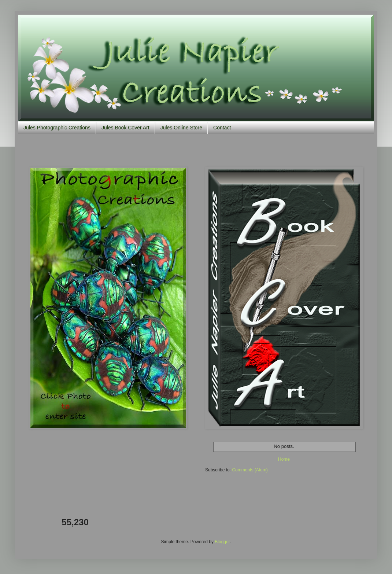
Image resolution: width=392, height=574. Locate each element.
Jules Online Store (181, 128)
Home (284, 459)
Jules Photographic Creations (57, 128)
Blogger (222, 542)
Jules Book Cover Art (125, 128)
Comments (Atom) (250, 470)
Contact (222, 128)
